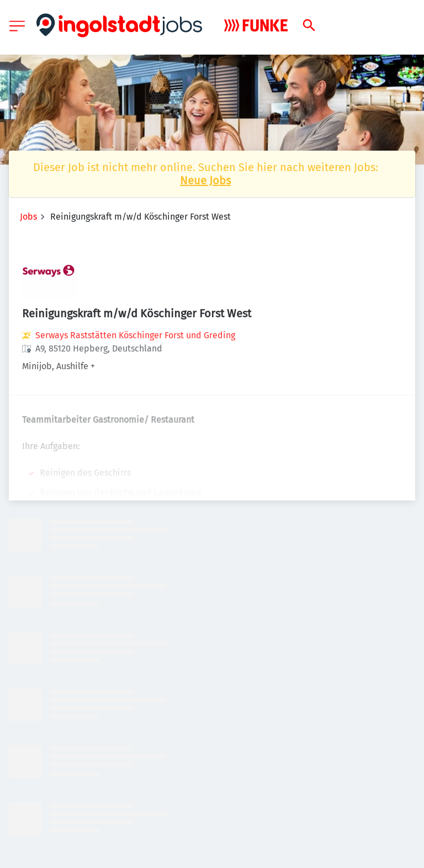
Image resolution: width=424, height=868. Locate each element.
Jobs (28, 217)
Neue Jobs (205, 180)
